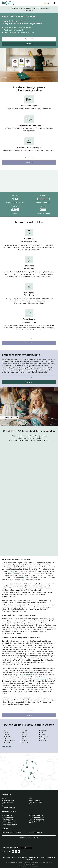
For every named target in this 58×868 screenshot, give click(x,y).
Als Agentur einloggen (36, 832)
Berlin (5, 730)
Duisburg (44, 734)
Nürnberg (44, 730)
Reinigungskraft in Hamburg (37, 819)
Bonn (43, 732)
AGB (30, 798)
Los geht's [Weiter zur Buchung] (29, 44)
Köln (5, 738)
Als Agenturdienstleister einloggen (12, 832)
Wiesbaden (44, 736)
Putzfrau (11, 571)
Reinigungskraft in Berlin (36, 816)
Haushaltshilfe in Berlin (9, 821)
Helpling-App (22, 578)
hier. (49, 276)
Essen (43, 738)
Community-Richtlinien (8, 808)
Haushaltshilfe (29, 675)
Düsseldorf (7, 742)
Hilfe (30, 806)
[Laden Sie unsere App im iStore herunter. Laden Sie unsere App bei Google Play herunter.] (28, 848)
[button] (48, 3)
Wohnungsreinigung (41, 679)
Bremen (25, 740)
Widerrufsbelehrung (35, 800)
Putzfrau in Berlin (7, 816)
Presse (4, 798)
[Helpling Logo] (8, 3)
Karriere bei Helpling (8, 802)
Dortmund (25, 734)
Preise (4, 804)
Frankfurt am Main (9, 740)
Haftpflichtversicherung (36, 802)
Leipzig (24, 732)
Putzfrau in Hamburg (8, 817)
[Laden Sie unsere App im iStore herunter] (20, 848)
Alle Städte (6, 746)
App (3, 806)
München (6, 734)
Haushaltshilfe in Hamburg (9, 825)
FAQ (30, 804)
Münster (44, 740)
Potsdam (6, 732)
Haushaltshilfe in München (9, 823)
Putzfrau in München (8, 819)
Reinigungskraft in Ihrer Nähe (37, 821)
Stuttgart (25, 730)
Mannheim (26, 742)
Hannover (25, 736)
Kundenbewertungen (8, 800)
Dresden (25, 738)
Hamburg (7, 736)
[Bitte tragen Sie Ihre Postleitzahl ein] (29, 39)
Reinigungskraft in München (37, 817)
